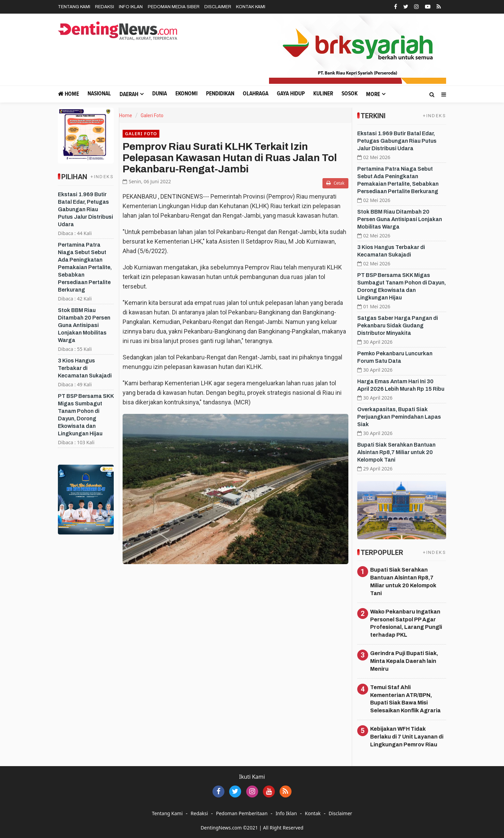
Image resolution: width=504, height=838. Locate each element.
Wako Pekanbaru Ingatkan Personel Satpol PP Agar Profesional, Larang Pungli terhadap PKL (406, 623)
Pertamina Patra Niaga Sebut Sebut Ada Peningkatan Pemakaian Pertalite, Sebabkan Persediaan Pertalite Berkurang (85, 267)
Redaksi (105, 7)
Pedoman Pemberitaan (242, 813)
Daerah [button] (129, 95)
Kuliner (323, 94)
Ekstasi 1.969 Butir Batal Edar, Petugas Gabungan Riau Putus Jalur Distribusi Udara (85, 209)
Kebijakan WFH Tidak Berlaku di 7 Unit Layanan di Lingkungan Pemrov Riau (407, 737)
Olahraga (256, 94)
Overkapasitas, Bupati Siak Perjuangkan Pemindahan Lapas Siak (399, 417)
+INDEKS (102, 177)
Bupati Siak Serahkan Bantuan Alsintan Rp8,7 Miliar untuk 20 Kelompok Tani (396, 452)
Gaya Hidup (291, 94)
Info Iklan (131, 7)
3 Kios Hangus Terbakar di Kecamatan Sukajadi (85, 368)
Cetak (335, 183)
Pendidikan (220, 94)
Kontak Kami (251, 7)
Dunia (160, 94)
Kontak (313, 813)
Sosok (350, 94)
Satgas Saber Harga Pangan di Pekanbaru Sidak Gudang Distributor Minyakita (398, 325)
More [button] (373, 95)
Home (68, 94)
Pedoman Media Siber (174, 7)
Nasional (99, 94)
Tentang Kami (74, 7)
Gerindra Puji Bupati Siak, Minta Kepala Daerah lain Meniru (404, 661)
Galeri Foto (152, 115)
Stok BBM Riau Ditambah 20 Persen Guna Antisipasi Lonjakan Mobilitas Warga (84, 325)
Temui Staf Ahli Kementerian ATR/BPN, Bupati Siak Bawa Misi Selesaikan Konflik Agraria (405, 699)
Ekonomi (186, 94)
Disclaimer (218, 7)
